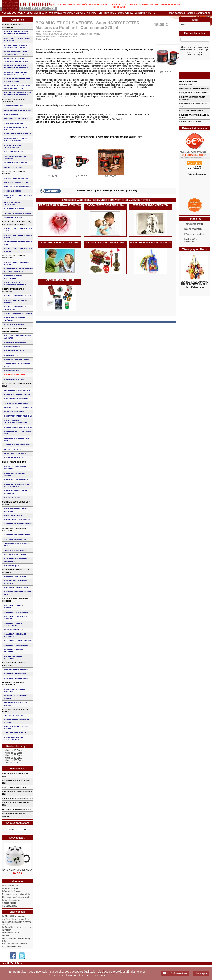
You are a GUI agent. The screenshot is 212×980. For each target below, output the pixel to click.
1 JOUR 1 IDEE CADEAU (190, 122)
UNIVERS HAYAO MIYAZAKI (15, 342)
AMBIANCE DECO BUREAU (15, 733)
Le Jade (6, 936)
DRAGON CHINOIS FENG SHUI (16, 399)
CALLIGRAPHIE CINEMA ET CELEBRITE (15, 635)
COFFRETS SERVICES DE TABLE (17, 535)
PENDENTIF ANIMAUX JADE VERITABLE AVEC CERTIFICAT (16, 73)
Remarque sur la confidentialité (16, 894)
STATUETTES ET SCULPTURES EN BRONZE (18, 250)
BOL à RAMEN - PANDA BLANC (17, 870)
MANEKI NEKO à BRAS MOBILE (17, 119)
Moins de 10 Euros (13, 750)
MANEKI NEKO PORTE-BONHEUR (18, 110)
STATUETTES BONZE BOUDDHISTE (18, 314)
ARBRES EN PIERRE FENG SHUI (17, 445)
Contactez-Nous (10, 906)
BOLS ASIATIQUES (12, 566)
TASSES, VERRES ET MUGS (15, 550)
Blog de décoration (193, 229)
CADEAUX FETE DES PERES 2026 (105, 205)
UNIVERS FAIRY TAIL (13, 347)
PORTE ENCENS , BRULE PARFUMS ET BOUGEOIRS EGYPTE (19, 270)
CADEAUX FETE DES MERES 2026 (60, 243)
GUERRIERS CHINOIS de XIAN (16, 182)
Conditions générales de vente (16, 897)
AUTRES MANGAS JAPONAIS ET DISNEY (17, 365)
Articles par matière (17, 823)
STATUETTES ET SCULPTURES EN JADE (18, 230)
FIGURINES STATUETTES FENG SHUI (17, 439)
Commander (203, 13)
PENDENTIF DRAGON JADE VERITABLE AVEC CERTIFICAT (16, 60)
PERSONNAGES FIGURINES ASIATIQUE (15, 697)
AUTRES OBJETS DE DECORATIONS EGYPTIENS (15, 284)
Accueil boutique (12, 13)
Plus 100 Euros (12, 763)
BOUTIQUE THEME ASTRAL (192, 111)
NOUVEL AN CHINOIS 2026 (14, 787)
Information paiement (12, 900)
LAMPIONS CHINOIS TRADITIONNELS (12, 203)
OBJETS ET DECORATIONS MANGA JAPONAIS (50, 13)
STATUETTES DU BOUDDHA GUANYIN (15, 301)
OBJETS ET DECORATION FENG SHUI (17, 385)
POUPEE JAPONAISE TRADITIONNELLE (13, 146)
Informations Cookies (12, 891)
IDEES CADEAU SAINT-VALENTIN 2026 (60, 205)
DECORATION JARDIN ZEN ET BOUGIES (16, 571)
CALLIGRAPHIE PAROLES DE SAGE (19, 641)
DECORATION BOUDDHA (14, 325)
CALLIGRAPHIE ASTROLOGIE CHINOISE (16, 618)
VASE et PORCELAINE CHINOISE (18, 213)
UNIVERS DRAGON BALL (14, 379)
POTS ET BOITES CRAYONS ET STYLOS (17, 721)
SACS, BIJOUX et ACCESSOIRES (194, 93)
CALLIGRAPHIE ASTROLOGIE (16, 612)
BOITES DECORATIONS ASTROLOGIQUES (14, 738)
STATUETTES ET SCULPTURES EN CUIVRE (18, 236)
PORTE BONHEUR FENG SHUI (16, 678)
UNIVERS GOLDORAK (13, 371)
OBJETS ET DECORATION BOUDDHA (14, 290)
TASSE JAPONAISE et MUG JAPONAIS (15, 157)
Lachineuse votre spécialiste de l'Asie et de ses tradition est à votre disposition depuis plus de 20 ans (119, 6)
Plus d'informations (175, 973)
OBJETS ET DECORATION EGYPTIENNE (14, 257)
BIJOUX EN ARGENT (12, 498)
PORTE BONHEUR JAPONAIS (16, 670)
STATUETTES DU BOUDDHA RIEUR (18, 296)
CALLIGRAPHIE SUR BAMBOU (16, 645)
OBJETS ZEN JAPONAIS (14, 106)
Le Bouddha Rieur (11, 933)
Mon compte (176, 13)
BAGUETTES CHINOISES (14, 209)
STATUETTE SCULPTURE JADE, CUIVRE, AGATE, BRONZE (16, 223)
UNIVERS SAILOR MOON (14, 351)
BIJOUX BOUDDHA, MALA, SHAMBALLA (15, 474)
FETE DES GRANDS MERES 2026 (151, 205)
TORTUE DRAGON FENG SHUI (16, 403)
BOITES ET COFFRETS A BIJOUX (17, 520)
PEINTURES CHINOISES (14, 630)
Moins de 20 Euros (13, 753)
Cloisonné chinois (13, 191)
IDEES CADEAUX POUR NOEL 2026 (105, 243)
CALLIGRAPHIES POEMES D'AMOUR (15, 606)
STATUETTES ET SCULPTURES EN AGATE (18, 243)
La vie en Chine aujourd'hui (192, 240)
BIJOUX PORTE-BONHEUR (14, 462)
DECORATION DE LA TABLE (15, 555)
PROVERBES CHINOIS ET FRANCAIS (14, 651)
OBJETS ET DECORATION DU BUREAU (15, 710)
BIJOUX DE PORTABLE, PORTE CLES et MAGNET (17, 485)
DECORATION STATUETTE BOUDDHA (15, 690)
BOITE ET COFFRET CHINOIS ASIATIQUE (16, 510)
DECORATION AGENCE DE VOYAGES (151, 243)
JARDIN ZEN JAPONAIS (14, 167)
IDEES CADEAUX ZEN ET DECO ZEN (193, 105)
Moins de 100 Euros (14, 760)
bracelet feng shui (13, 458)
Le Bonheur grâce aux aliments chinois (16, 923)
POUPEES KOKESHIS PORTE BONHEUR (16, 128)
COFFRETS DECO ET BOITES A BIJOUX (16, 503)
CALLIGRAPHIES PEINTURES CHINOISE (15, 600)
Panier (190, 13)
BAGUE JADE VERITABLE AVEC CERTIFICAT (17, 40)
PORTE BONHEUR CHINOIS (15, 674)
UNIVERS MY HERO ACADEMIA (17, 360)
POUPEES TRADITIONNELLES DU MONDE (194, 116)
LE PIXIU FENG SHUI (12, 449)
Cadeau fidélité (9, 903)
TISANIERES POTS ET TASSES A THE (17, 545)
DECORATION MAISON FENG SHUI (18, 416)
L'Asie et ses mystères (195, 234)
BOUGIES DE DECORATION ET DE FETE (18, 593)
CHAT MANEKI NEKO (13, 114)
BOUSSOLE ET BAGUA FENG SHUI (18, 427)
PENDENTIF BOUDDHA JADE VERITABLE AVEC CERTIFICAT (16, 53)
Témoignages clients (195, 249)
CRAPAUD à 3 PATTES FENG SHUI (18, 394)
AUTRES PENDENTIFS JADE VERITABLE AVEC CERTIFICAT (16, 46)
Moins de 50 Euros (13, 758)
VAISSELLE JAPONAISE (14, 152)
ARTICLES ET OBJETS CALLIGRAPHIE (13, 657)
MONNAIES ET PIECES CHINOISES (18, 407)
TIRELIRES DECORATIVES (15, 716)
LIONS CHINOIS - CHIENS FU (16, 454)
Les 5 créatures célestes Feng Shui (16, 940)
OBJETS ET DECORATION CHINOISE (14, 173)
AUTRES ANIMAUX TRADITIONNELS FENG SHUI (16, 422)
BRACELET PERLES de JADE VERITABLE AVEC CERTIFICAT (16, 33)
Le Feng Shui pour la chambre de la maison (17, 929)
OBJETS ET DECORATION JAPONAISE (14, 100)
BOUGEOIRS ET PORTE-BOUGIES (18, 588)
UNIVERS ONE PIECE (13, 355)
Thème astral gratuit (194, 224)
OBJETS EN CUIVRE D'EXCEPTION (188, 83)
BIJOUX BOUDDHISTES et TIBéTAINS (15, 319)
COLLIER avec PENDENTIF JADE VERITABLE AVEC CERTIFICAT (18, 94)
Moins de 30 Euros (13, 755)
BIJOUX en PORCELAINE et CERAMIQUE (16, 492)
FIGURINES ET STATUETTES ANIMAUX (16, 704)
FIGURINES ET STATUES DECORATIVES (13, 684)
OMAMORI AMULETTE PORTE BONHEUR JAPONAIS (16, 139)
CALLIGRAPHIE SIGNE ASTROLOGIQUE (13, 624)
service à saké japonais (16, 163)
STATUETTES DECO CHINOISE (16, 178)
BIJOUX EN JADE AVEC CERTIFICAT (13, 26)
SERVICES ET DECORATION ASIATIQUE (15, 529)
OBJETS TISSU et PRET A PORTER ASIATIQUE (18, 197)
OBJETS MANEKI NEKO (14, 123)
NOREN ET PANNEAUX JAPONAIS (18, 134)
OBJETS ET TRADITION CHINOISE (18, 187)
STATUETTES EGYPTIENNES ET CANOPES (17, 263)
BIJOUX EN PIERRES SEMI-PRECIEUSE (15, 468)
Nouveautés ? (18, 838)
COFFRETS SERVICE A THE (15, 539)
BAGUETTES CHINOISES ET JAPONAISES (15, 560)
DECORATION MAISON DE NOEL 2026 (17, 782)
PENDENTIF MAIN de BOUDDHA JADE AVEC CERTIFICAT (17, 87)
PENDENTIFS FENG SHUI (14, 412)
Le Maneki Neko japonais (14, 916)
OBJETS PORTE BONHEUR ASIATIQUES (14, 664)
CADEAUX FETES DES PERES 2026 (16, 804)
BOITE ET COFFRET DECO (15, 515)
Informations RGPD (11, 889)
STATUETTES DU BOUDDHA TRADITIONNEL (15, 308)
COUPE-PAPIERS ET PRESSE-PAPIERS (16, 728)
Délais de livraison (11, 886)
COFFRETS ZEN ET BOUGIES (16, 577)
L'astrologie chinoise (12, 947)
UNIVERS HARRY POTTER (89, 13)
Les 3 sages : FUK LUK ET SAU (17, 390)
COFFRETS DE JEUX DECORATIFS (18, 524)
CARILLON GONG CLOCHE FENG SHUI (17, 433)
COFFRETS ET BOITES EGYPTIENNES (13, 277)
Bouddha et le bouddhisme (14, 944)
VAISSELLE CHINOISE (13, 217)
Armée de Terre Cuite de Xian (16, 919)
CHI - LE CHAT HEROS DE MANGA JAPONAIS (18, 337)
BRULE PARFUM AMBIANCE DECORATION (15, 582)
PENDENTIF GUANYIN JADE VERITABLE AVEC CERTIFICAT (16, 67)
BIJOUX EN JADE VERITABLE (16, 480)
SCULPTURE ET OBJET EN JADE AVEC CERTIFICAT (17, 80)
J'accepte (201, 973)
